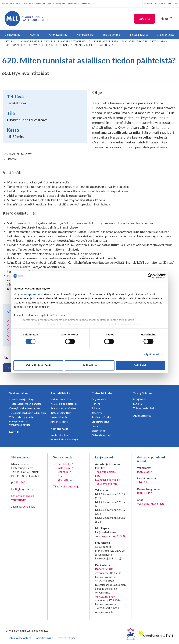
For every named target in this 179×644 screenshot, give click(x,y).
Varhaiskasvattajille (61, 399)
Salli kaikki (141, 365)
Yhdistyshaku (56, 3)
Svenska (160, 3)
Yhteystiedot (90, 3)
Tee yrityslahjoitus (106, 484)
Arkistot (96, 408)
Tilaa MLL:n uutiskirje (66, 486)
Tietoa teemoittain (61, 413)
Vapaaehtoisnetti (34, 3)
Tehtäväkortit (37, 45)
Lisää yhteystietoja (22, 489)
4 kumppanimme (32, 294)
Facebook (64, 464)
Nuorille (14, 432)
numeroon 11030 (114, 536)
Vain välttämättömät (38, 365)
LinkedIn (63, 472)
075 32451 (20, 482)
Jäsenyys (97, 413)
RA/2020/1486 (104, 569)
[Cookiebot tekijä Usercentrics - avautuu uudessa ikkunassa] (150, 276)
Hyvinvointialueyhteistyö (64, 439)
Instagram (64, 468)
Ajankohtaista (142, 415)
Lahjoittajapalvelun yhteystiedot (23, 498)
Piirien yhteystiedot (103, 435)
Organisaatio (99, 399)
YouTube (63, 480)
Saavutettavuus (44, 638)
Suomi (148, 3)
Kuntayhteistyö (59, 435)
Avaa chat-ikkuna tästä (151, 503)
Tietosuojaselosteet (19, 638)
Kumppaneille (59, 429)
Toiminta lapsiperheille (21, 417)
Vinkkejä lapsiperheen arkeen (25, 408)
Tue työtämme (143, 393)
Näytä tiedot (151, 354)
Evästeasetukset (67, 638)
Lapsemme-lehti (101, 422)
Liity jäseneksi (141, 399)
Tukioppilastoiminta (103, 41)
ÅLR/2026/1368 (105, 596)
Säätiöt (96, 426)
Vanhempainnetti (20, 393)
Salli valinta (90, 365)
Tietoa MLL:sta (102, 393)
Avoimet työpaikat (102, 417)
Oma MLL (29, 506)
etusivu (11, 41)
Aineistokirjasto (59, 422)
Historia (96, 404)
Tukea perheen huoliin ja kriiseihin (27, 413)
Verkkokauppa (11, 3)
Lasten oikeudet (59, 417)
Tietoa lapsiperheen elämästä (25, 404)
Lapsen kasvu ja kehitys (22, 399)
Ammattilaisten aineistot (64, 408)
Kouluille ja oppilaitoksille (65, 41)
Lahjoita (144, 19)
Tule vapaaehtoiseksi (145, 408)
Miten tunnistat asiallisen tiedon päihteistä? (83, 45)
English (173, 3)
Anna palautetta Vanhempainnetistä (20, 423)
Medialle (73, 3)
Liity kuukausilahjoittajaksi (108, 478)
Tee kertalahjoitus (106, 472)
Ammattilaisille (31, 41)
